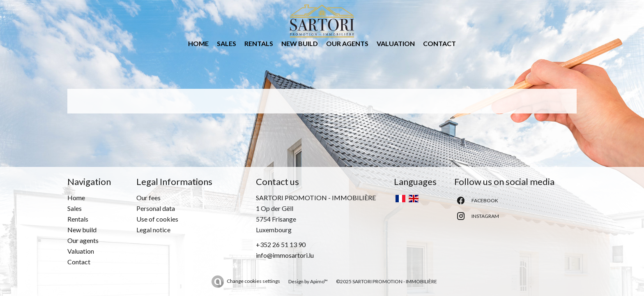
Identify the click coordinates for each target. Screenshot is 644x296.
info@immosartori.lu (285, 255)
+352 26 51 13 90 (281, 244)
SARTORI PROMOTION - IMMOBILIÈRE (316, 198)
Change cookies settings (253, 281)
